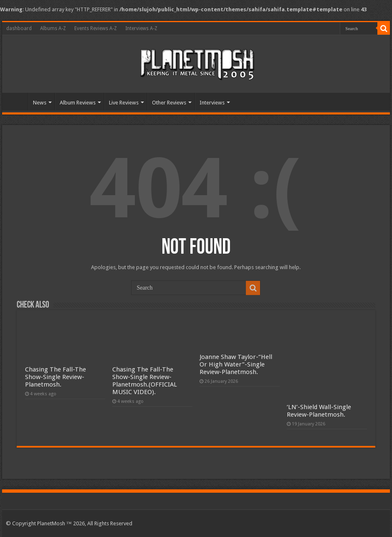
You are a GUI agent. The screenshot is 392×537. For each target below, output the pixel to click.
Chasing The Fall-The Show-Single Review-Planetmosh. (56, 377)
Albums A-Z (53, 28)
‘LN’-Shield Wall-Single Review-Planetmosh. (319, 411)
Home (17, 102)
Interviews (212, 103)
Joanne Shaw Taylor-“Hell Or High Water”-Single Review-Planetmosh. (236, 364)
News (40, 103)
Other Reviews (169, 103)
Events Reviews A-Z (96, 28)
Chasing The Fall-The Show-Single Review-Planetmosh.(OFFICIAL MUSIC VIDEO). (145, 381)
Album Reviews (78, 103)
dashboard (19, 28)
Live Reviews (124, 103)
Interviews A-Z (141, 28)
